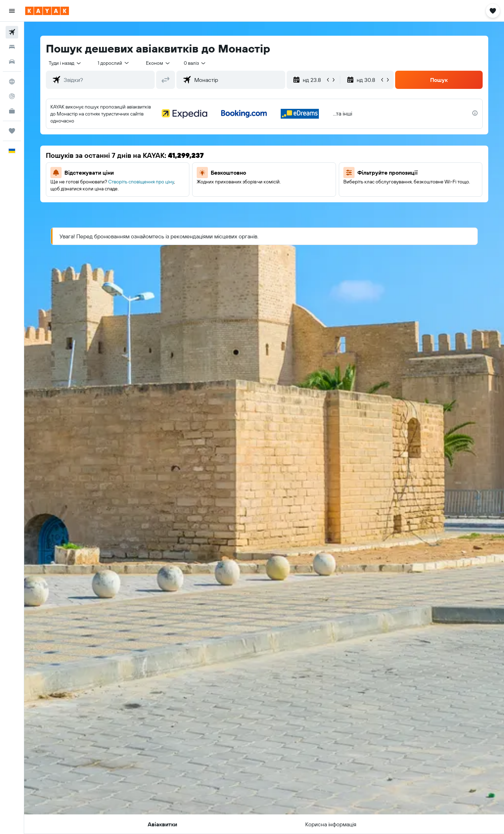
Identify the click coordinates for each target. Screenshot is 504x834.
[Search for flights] (12, 32)
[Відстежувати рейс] (12, 96)
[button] (12, 11)
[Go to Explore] (12, 82)
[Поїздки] (12, 131)
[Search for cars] (12, 62)
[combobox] (65, 63)
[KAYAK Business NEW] (12, 111)
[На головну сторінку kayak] (47, 11)
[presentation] (475, 113)
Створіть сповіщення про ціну (141, 182)
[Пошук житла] (12, 47)
